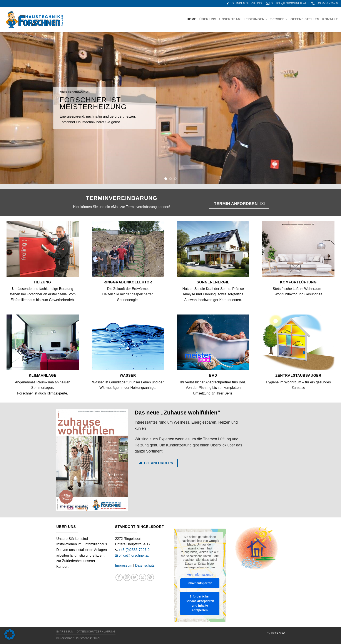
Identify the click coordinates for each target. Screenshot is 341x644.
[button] (10, 634)
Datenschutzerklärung (96, 632)
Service (279, 19)
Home (191, 19)
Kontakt (330, 19)
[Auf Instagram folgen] (127, 577)
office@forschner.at (134, 555)
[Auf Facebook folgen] (119, 577)
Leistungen (255, 19)
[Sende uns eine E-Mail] (143, 577)
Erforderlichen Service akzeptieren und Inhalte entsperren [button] (200, 603)
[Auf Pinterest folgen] (150, 577)
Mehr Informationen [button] (200, 574)
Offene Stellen (305, 19)
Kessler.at (278, 633)
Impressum (124, 565)
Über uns (208, 19)
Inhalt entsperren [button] (200, 583)
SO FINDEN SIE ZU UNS (246, 3)
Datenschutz (145, 565)
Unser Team (230, 19)
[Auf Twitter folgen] (135, 577)
